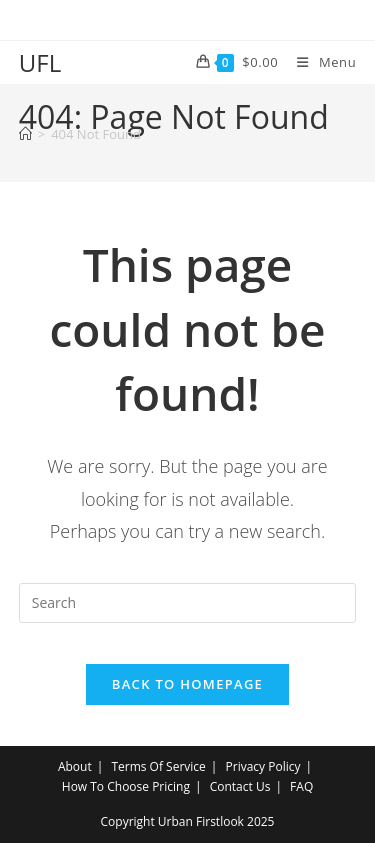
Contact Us (240, 786)
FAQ (301, 786)
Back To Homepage (187, 684)
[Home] (25, 134)
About (75, 766)
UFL (40, 62)
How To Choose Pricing (126, 786)
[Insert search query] (188, 603)
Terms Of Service (158, 766)
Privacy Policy (263, 766)
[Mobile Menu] (319, 62)
